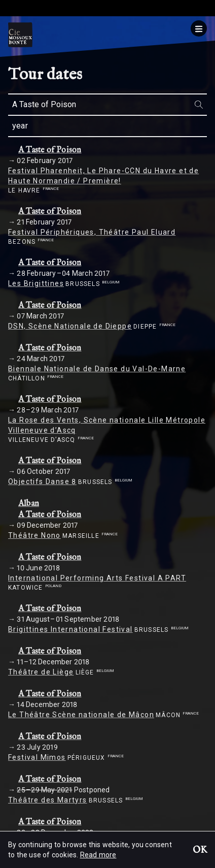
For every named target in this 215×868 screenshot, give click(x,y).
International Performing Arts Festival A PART (97, 578)
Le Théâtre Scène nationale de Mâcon (81, 715)
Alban (29, 504)
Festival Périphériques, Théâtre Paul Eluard (92, 232)
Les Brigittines (36, 283)
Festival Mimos (37, 757)
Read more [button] (98, 855)
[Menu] (199, 28)
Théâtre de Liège (41, 672)
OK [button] (200, 851)
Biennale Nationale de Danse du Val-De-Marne (97, 369)
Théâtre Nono (34, 535)
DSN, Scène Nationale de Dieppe (70, 326)
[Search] (199, 104)
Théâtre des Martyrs (48, 800)
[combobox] (107, 105)
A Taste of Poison (50, 150)
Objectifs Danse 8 (42, 481)
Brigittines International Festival (70, 629)
